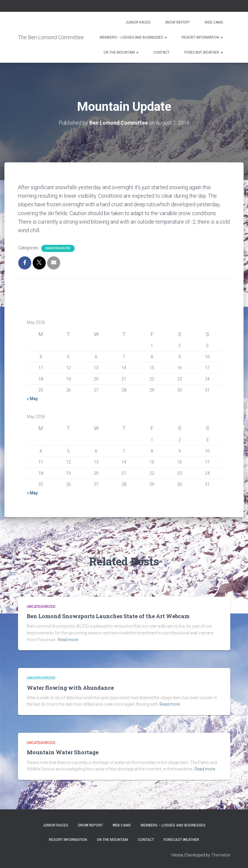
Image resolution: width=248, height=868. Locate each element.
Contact (161, 52)
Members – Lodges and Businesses (133, 37)
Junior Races (138, 22)
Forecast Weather (204, 52)
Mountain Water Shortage (63, 752)
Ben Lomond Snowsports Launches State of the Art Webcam (108, 616)
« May (32, 399)
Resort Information (202, 37)
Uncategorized (58, 248)
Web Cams (214, 22)
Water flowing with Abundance (70, 687)
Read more (68, 639)
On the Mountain (121, 52)
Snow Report (178, 22)
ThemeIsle (221, 855)
